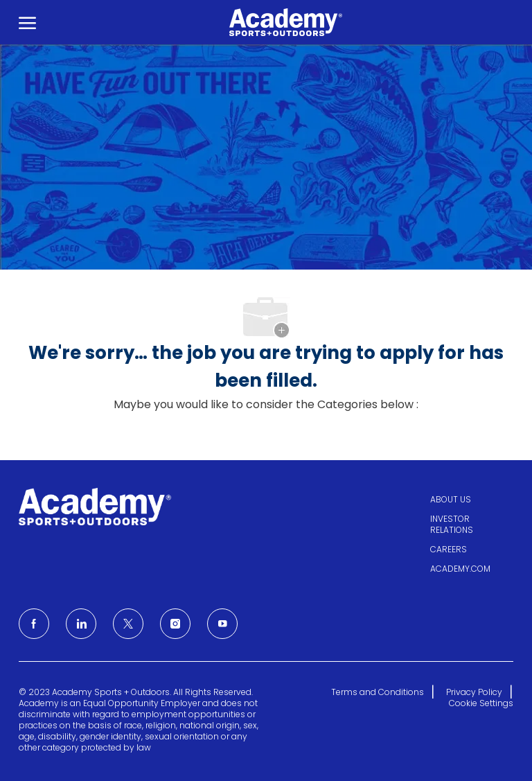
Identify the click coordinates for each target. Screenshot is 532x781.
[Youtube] (222, 624)
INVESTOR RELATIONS (452, 524)
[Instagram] (175, 624)
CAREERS (449, 549)
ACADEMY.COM (460, 569)
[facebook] (34, 624)
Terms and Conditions (378, 692)
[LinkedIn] (81, 624)
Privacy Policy (474, 692)
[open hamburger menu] (27, 22)
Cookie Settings (481, 703)
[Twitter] (128, 624)
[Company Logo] (281, 22)
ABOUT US (451, 499)
